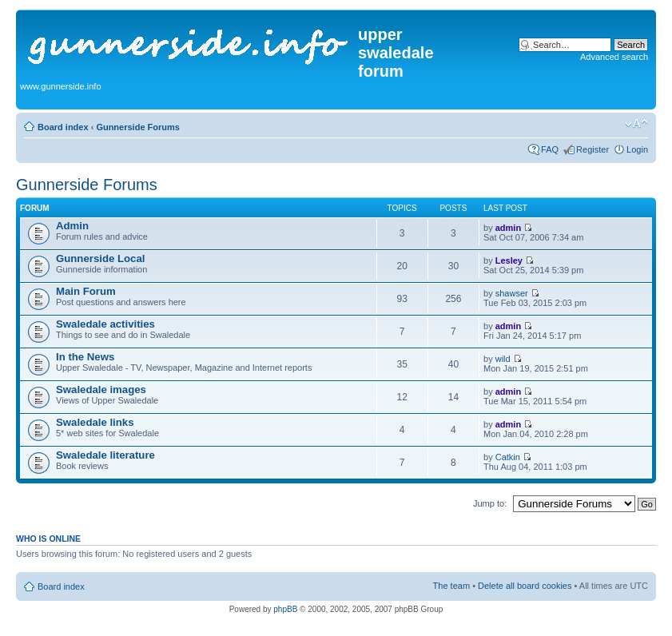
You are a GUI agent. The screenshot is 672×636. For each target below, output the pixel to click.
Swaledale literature (105, 455)
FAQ (550, 149)
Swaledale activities (105, 324)
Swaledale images (101, 390)
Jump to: (490, 503)
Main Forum (86, 291)
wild (503, 359)
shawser (512, 293)
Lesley (509, 260)
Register (592, 149)
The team (451, 586)
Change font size (636, 124)
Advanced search (614, 57)
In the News (85, 357)
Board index (63, 127)
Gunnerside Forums (138, 127)
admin (508, 228)
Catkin (508, 457)
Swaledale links (95, 422)
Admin (72, 226)
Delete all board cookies (525, 586)
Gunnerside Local (100, 258)
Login (637, 149)
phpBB (285, 609)
